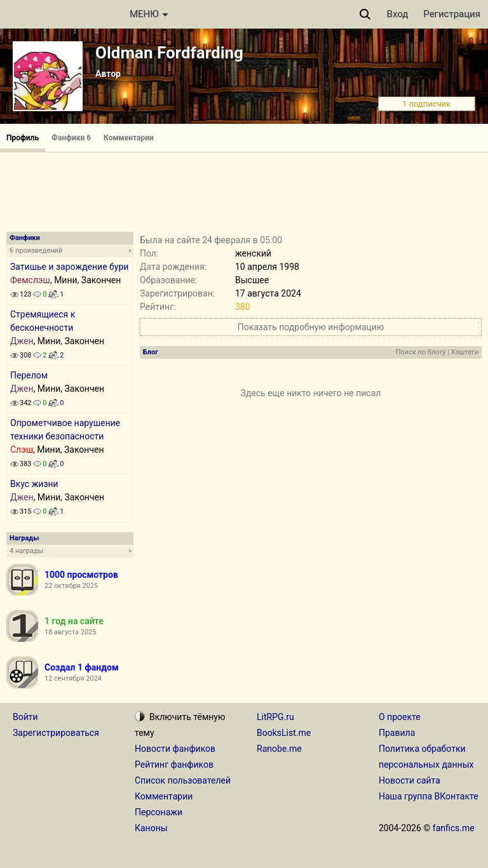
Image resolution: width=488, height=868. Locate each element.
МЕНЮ (149, 14)
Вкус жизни (34, 484)
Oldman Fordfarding (169, 53)
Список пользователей (183, 780)
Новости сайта (410, 780)
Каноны (151, 828)
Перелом (29, 375)
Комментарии (129, 138)
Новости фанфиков (175, 749)
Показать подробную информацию (311, 327)
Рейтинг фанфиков (174, 765)
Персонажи (159, 812)
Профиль (23, 138)
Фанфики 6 (71, 138)
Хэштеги (465, 352)
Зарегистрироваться (56, 733)
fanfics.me (454, 828)
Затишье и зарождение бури (69, 267)
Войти (25, 717)
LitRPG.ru (275, 717)
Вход (398, 14)
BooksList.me (284, 733)
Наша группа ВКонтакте (429, 796)
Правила (397, 733)
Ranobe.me (279, 749)
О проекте (400, 717)
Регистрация (452, 14)
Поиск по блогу (421, 352)
